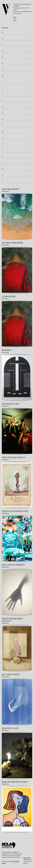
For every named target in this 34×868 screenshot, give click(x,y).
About (15, 17)
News (15, 19)
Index (15, 21)
